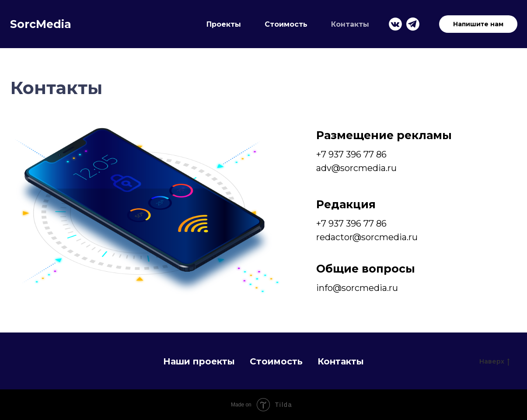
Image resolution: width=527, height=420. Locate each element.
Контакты (350, 24)
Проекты (224, 24)
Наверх (494, 361)
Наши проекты (199, 361)
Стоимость (286, 24)
